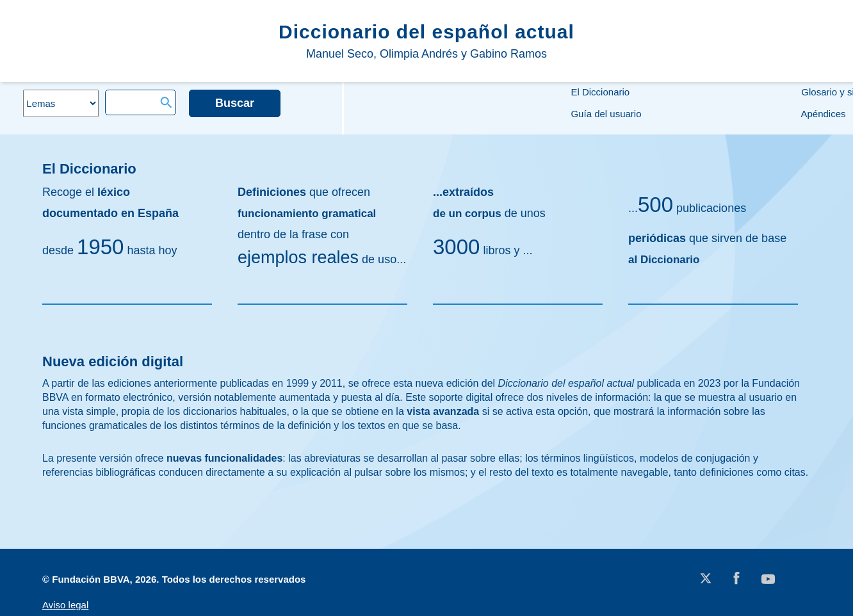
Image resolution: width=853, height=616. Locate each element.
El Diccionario (599, 92)
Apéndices (822, 114)
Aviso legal (65, 605)
